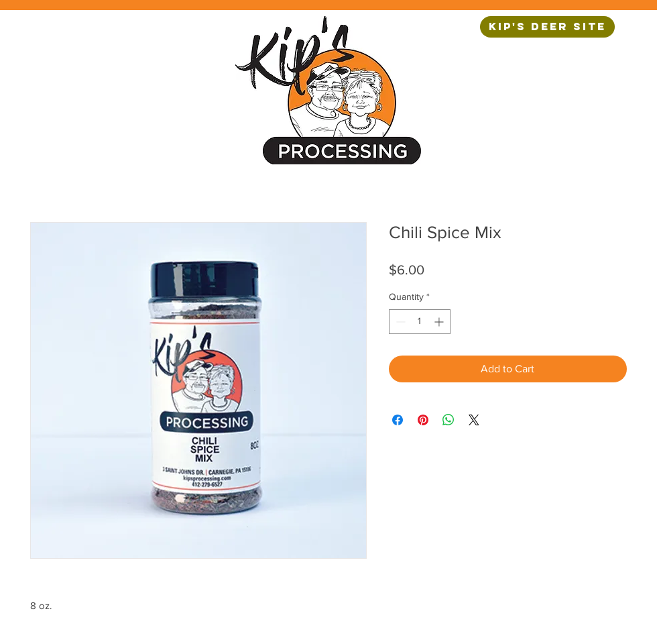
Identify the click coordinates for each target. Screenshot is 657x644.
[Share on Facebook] (398, 420)
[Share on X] (474, 420)
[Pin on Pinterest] (423, 420)
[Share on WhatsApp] (449, 420)
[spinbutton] (420, 322)
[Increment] (440, 322)
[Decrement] (399, 322)
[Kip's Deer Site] (547, 27)
